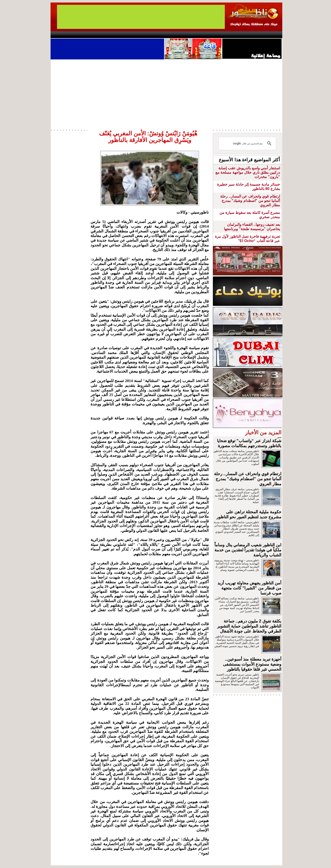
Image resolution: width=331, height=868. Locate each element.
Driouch (233, 35)
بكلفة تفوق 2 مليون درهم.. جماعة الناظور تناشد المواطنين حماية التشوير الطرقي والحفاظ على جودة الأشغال (249, 626)
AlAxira (82, 35)
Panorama (115, 35)
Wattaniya (175, 35)
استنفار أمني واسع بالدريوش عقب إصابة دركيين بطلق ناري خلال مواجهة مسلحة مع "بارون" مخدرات (248, 172)
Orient (193, 35)
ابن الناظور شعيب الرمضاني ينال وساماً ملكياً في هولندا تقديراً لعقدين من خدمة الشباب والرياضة (248, 550)
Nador (253, 35)
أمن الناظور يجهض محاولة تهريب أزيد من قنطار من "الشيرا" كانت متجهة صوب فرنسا (249, 588)
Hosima (212, 35)
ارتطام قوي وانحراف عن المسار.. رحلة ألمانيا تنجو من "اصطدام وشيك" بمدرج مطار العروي (250, 201)
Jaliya (158, 35)
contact (64, 35)
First (272, 35)
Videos (138, 35)
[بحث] (248, 143)
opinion (97, 35)
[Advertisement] (166, 94)
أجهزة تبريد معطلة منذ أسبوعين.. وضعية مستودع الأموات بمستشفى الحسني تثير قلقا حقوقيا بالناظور (252, 664)
